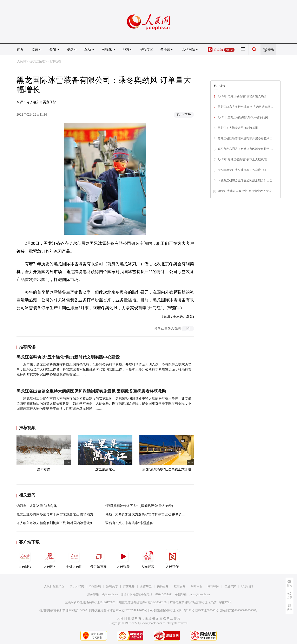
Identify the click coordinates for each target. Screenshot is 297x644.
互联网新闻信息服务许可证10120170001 (90, 602)
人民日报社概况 (54, 586)
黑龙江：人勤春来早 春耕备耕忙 (238, 128)
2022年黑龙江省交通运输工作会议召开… (244, 170)
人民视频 (123, 559)
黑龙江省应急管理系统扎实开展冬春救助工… (246, 138)
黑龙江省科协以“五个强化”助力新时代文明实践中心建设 (68, 357)
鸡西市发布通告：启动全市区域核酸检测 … (245, 149)
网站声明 (197, 586)
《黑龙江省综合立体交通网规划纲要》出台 (245, 181)
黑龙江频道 (38, 61)
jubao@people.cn (200, 594)
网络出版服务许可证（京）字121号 (172, 610)
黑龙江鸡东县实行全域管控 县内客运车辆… (245, 107)
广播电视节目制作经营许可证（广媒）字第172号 (201, 602)
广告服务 (129, 586)
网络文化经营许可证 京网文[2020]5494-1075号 (118, 610)
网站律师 (213, 586)
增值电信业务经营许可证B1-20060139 (143, 602)
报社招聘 (95, 586)
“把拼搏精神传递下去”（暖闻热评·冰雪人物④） (140, 506)
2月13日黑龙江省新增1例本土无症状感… (244, 159)
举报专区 (147, 49)
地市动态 (55, 61)
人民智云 (148, 559)
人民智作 (172, 559)
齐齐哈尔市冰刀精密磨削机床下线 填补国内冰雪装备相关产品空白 (65, 523)
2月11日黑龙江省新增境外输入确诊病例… (244, 117)
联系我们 (247, 586)
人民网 (21, 61)
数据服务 (180, 586)
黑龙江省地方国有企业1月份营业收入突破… (246, 191)
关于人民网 (77, 586)
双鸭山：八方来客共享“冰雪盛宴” (130, 523)
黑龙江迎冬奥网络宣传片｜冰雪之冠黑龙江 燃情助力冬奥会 (60, 514)
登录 (271, 49)
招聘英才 (112, 586)
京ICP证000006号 (207, 610)
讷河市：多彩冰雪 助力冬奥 (37, 506)
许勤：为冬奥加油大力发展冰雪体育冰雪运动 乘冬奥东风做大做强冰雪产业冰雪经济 (167, 514)
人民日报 (25, 559)
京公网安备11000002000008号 (239, 610)
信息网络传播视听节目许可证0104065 (63, 610)
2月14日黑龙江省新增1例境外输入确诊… (244, 96)
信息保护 (230, 586)
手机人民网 (74, 559)
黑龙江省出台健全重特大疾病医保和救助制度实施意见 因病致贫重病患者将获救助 (91, 391)
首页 (20, 49)
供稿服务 (163, 586)
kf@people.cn (110, 594)
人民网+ (49, 559)
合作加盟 (146, 586)
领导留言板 (99, 559)
